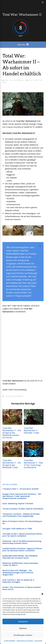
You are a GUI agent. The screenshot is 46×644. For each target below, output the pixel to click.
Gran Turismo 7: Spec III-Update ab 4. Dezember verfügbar (18, 581)
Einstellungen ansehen (23, 635)
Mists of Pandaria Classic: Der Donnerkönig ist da (22, 522)
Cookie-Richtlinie (10, 641)
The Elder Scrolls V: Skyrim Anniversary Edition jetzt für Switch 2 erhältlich (22, 535)
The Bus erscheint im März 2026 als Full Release (23, 509)
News (30, 80)
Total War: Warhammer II (14, 396)
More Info (21, 45)
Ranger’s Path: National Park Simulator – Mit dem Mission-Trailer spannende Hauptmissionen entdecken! (22, 496)
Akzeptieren (23, 621)
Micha (6, 80)
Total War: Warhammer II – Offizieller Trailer (32, 430)
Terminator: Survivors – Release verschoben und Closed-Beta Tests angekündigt (21, 515)
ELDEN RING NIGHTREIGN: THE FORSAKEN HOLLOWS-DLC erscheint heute (20, 557)
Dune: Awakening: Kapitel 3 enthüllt (18, 503)
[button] (42, 594)
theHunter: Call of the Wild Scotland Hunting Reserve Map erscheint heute (22, 542)
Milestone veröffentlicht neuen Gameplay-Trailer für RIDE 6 (21, 564)
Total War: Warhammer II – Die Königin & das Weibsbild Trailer (12, 464)
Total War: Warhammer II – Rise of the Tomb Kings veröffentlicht (33, 464)
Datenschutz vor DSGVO (25, 641)
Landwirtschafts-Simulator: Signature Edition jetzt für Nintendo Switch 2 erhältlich (22, 549)
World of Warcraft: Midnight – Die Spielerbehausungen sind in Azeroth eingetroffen (18, 573)
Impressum (38, 641)
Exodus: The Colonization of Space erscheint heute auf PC (22, 588)
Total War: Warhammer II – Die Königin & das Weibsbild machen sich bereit (12, 433)
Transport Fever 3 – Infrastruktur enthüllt (21, 489)
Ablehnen (23, 628)
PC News (36, 80)
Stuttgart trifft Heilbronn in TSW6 (17, 529)
